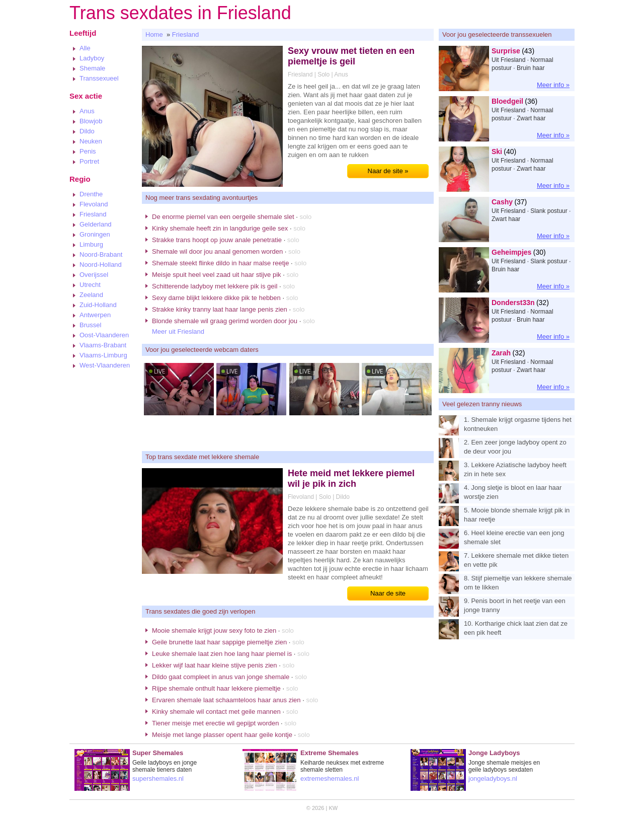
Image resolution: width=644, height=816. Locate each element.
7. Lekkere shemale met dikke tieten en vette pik (516, 560)
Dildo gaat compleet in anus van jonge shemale (221, 677)
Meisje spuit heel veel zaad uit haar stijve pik (217, 275)
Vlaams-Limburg (103, 355)
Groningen (95, 234)
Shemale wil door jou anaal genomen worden (217, 251)
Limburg (91, 244)
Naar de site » (388, 171)
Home (154, 34)
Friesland (93, 214)
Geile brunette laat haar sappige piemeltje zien (219, 642)
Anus (87, 111)
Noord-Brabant (101, 254)
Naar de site (388, 593)
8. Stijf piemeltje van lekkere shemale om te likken (518, 583)
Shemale (92, 68)
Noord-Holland (101, 265)
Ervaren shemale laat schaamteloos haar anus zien (226, 700)
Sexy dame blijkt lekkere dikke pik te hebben (216, 298)
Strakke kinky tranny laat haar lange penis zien (220, 309)
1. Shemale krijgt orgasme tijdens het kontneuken (518, 424)
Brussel (90, 325)
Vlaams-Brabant (103, 345)
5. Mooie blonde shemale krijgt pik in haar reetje (517, 515)
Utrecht (90, 285)
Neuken (91, 141)
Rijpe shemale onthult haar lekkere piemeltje (216, 688)
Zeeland (91, 295)
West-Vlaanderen (105, 365)
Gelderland (96, 224)
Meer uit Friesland (178, 331)
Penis (88, 151)
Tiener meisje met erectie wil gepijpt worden (215, 723)
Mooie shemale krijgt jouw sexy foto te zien (214, 630)
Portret (89, 161)
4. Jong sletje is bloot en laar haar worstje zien (513, 492)
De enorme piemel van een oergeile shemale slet (223, 217)
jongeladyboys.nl (493, 778)
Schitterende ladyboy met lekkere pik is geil (215, 286)
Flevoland (94, 204)
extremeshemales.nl (330, 778)
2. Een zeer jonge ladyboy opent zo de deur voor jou (515, 447)
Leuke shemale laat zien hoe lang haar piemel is (222, 654)
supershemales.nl (158, 778)
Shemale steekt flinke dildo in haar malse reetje (220, 263)
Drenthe (91, 194)
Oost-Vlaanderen (104, 335)
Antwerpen (95, 315)
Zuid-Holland (98, 305)
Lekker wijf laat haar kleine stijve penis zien (215, 665)
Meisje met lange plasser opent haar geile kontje (222, 735)
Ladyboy (92, 58)
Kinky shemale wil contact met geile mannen (216, 712)
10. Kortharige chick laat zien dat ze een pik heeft (516, 628)
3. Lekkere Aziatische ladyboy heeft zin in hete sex (515, 469)
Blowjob (91, 121)
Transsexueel (99, 78)
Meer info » (553, 85)
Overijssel (94, 275)
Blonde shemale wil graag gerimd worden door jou (225, 321)
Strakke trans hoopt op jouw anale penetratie (217, 240)
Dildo (87, 131)
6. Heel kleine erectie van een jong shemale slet (514, 537)
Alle (85, 48)
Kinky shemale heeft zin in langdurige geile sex (220, 228)
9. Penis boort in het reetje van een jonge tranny (515, 605)
